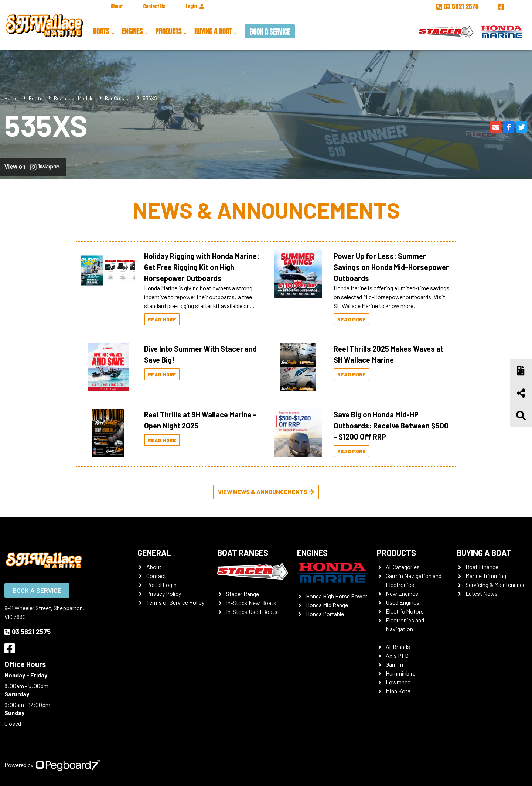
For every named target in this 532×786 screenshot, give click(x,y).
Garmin (394, 664)
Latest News (482, 593)
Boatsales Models (74, 98)
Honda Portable (325, 614)
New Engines (402, 593)
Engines (132, 31)
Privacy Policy (164, 593)
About (117, 6)
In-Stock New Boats (251, 603)
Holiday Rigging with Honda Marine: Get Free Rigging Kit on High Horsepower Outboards (202, 267)
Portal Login (161, 585)
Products (169, 31)
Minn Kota (398, 691)
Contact (156, 576)
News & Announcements (266, 210)
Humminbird (401, 673)
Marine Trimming (486, 576)
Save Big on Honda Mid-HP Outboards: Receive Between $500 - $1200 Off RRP (391, 426)
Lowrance (398, 682)
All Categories (403, 567)
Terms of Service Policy (175, 602)
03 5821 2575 (458, 6)
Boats (101, 31)
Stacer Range (243, 594)
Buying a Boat (213, 31)
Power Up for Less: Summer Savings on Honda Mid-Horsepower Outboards (391, 267)
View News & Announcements (266, 492)
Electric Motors (405, 611)
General (154, 553)
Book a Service (270, 32)
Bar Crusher (118, 98)
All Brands (398, 647)
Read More (162, 319)
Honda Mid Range (327, 605)
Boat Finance (482, 567)
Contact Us (154, 6)
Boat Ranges (243, 553)
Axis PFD (397, 655)
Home (11, 98)
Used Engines (403, 602)
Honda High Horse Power (337, 596)
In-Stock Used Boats (252, 611)
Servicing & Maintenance (496, 585)
